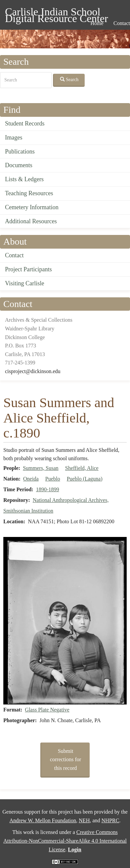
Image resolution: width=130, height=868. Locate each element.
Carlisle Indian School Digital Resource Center (56, 13)
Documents (19, 165)
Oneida (31, 479)
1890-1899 (47, 489)
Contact (14, 255)
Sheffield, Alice (82, 468)
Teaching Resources (29, 193)
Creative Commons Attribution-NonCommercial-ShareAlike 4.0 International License (65, 841)
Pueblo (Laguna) (84, 479)
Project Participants (28, 269)
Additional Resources (31, 221)
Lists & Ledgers (24, 179)
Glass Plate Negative (47, 710)
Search (69, 79)
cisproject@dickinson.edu (33, 371)
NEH (84, 820)
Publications (20, 152)
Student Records (25, 123)
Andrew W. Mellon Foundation (43, 820)
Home (97, 23)
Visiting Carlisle (24, 283)
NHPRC (110, 820)
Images (14, 137)
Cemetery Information (32, 207)
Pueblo (53, 479)
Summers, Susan (41, 468)
